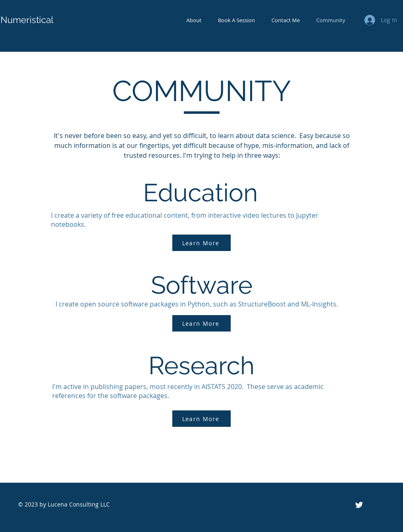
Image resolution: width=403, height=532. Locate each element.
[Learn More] (201, 243)
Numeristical (27, 20)
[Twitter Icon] (359, 505)
